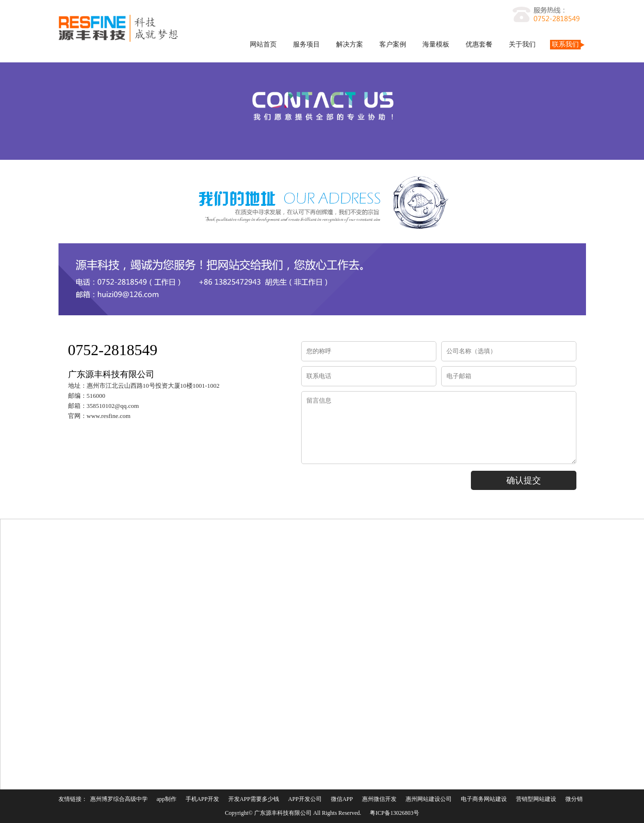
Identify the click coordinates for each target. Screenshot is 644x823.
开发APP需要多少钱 (254, 799)
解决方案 (350, 44)
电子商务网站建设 (484, 799)
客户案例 (393, 44)
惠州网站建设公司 (429, 799)
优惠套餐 (479, 44)
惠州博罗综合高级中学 (119, 799)
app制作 (167, 799)
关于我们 (522, 44)
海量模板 (436, 44)
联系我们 (565, 44)
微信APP (342, 799)
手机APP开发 (202, 799)
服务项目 (306, 44)
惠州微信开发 (379, 799)
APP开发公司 (305, 799)
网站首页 (263, 44)
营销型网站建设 (536, 799)
